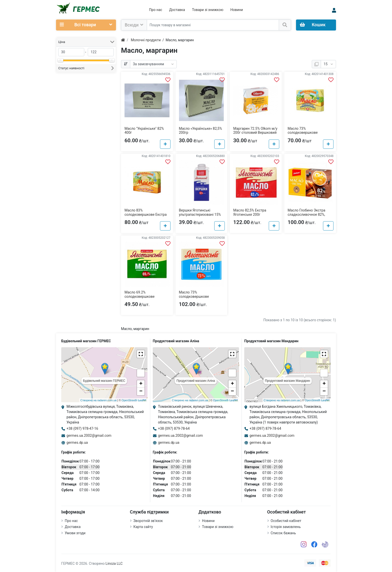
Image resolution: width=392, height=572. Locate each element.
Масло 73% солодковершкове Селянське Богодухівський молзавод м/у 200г (310, 135)
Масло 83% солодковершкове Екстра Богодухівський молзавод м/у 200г (146, 216)
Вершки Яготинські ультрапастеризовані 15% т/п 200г (200, 214)
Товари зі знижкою (208, 10)
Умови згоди (75, 533)
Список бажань (283, 533)
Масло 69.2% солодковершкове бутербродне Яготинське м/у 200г (145, 298)
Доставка (177, 10)
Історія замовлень (286, 527)
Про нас (155, 10)
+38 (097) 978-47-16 (82, 428)
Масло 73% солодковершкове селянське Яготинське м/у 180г (201, 298)
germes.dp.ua (77, 442)
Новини (236, 10)
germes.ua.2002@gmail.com (89, 435)
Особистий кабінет (286, 521)
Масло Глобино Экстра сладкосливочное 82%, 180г (307, 214)
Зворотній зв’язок (148, 521)
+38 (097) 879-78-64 (174, 428)
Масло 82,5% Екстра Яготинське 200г (250, 212)
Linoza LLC (114, 563)
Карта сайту (143, 527)
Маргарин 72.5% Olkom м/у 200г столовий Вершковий (255, 131)
